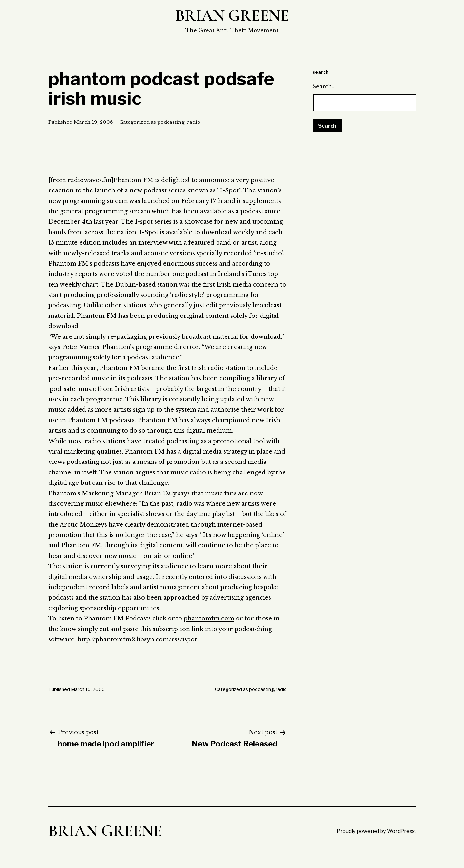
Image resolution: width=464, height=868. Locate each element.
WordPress (401, 831)
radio (194, 122)
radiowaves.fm (89, 180)
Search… (324, 86)
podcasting (171, 122)
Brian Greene (232, 15)
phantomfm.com (209, 619)
